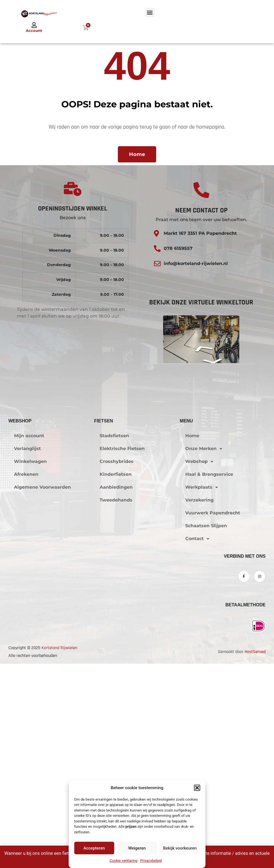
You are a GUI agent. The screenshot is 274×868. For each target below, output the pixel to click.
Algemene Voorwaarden (42, 660)
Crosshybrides (117, 634)
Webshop (199, 634)
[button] (197, 788)
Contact (197, 711)
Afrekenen (26, 647)
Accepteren (94, 848)
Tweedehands (116, 673)
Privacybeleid (151, 861)
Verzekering (199, 673)
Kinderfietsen (116, 647)
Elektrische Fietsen (122, 621)
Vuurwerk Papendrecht (213, 686)
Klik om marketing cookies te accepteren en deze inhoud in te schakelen (137, 485)
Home (192, 608)
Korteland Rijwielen (59, 821)
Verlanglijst (27, 621)
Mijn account (29, 608)
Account (34, 30)
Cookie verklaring (123, 861)
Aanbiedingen (116, 660)
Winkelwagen (30, 634)
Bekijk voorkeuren (180, 848)
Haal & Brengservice (209, 647)
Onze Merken (204, 621)
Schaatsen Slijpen (206, 698)
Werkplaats (202, 660)
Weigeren (137, 848)
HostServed (255, 825)
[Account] (34, 25)
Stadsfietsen (114, 608)
